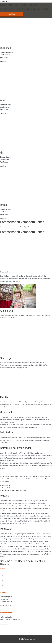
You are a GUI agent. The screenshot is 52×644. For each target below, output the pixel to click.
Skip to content (4, 1)
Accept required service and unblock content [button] (13, 490)
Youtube (4, 633)
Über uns (7, 580)
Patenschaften (8, 578)
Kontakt (6, 583)
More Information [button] (5, 485)
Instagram (4, 631)
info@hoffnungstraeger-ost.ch (9, 608)
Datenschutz (8, 588)
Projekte (7, 575)
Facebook (4, 628)
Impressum (7, 585)
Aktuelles (7, 573)
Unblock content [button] (5, 488)
